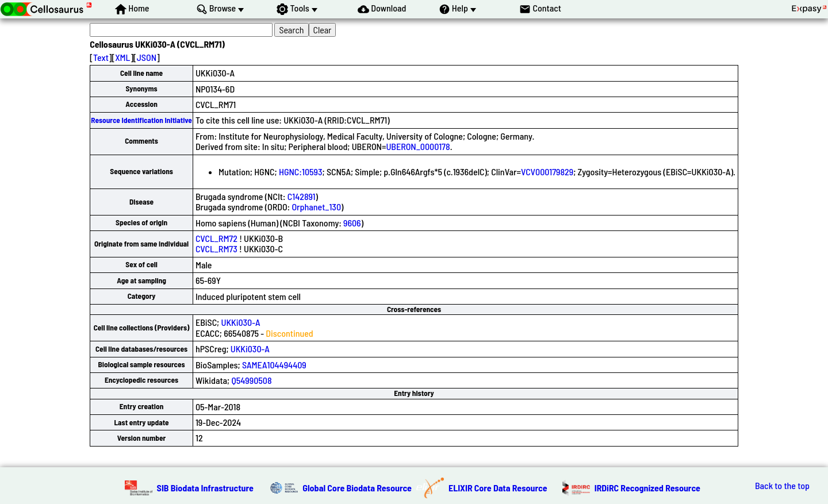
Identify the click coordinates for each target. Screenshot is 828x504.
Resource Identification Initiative (141, 120)
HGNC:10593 (301, 172)
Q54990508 (251, 380)
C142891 (302, 196)
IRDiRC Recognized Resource (647, 488)
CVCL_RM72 (216, 238)
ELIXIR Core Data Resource (498, 488)
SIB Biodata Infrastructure (205, 488)
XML (122, 57)
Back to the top (782, 486)
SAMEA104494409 (274, 365)
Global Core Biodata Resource (357, 488)
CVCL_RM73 (216, 249)
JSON (147, 57)
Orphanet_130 (316, 207)
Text (101, 57)
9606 (352, 223)
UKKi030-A (240, 322)
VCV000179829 (547, 172)
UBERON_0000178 (418, 146)
